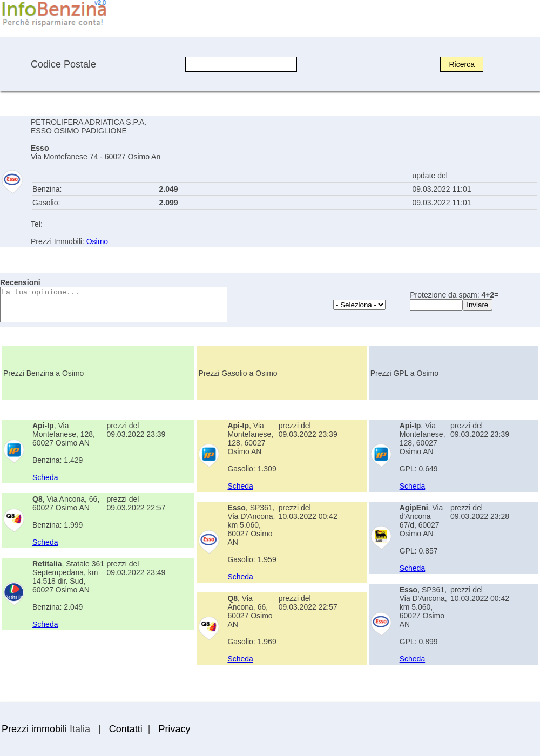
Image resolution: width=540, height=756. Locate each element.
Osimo (97, 241)
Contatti (126, 729)
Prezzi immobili (34, 729)
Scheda (45, 477)
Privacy (174, 729)
